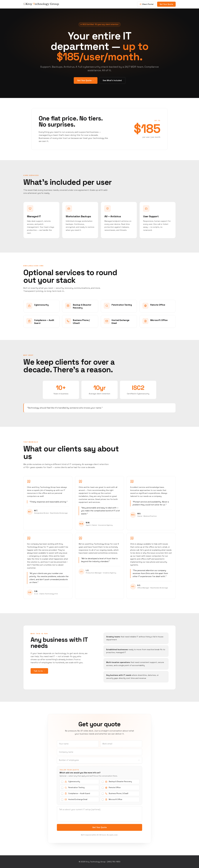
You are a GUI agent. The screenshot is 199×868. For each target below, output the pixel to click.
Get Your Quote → (86, 81)
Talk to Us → (39, 671)
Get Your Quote (166, 4)
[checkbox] (62, 782)
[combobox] (99, 760)
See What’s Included (112, 81)
